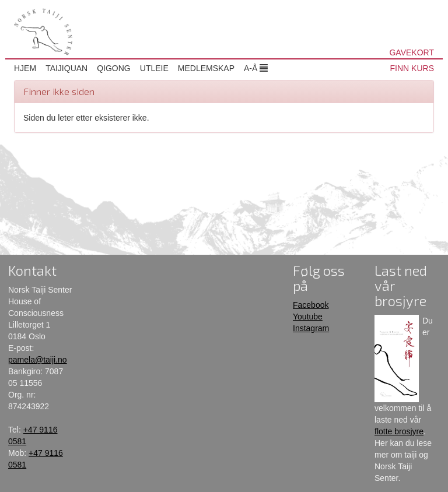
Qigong (114, 68)
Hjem (25, 68)
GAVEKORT (412, 52)
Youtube (308, 317)
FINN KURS (412, 68)
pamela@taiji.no (38, 360)
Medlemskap (206, 68)
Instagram (311, 328)
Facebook (311, 305)
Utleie (154, 68)
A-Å (256, 68)
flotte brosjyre (399, 431)
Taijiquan (66, 68)
